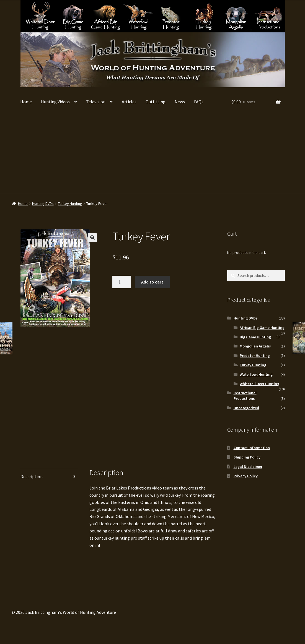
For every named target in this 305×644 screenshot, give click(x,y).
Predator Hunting (171, 16)
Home (26, 102)
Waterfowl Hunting (138, 16)
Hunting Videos (55, 102)
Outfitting (156, 102)
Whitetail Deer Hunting (40, 16)
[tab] (49, 477)
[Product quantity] (122, 282)
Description (32, 476)
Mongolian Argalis (236, 16)
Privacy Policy (246, 476)
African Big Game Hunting (106, 16)
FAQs (199, 102)
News (180, 102)
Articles (129, 102)
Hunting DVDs (43, 203)
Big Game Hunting (73, 16)
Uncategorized (246, 408)
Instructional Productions (269, 16)
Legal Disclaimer (248, 467)
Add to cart (152, 282)
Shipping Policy (247, 457)
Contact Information (252, 448)
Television (96, 102)
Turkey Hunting (204, 16)
